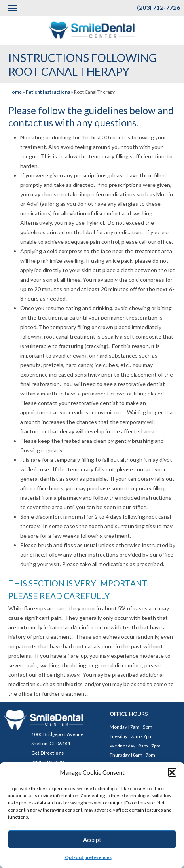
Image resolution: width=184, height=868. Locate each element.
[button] (172, 772)
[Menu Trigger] (12, 8)
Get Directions (47, 753)
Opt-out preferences (88, 857)
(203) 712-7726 (158, 7)
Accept (92, 840)
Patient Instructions (48, 92)
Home (15, 92)
